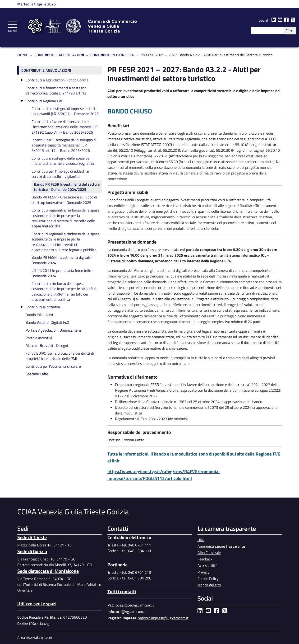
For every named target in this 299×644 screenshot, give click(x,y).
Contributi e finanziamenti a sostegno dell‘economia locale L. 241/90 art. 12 (56, 90)
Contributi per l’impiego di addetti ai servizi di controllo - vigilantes (60, 174)
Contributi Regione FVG (112, 55)
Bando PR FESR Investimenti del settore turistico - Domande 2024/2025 (67, 187)
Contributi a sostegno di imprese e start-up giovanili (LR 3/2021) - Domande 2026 (65, 111)
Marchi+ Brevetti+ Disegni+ (48, 345)
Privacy (203, 572)
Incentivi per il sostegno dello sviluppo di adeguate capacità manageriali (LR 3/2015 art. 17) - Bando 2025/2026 (64, 145)
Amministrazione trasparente (221, 546)
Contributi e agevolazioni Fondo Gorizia (57, 80)
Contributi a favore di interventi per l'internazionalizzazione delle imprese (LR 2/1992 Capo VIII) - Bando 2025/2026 (65, 127)
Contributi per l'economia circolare (53, 366)
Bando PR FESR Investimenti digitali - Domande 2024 (62, 260)
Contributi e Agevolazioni (59, 55)
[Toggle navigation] (13, 26)
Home (23, 55)
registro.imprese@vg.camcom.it (163, 618)
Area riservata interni (35, 637)
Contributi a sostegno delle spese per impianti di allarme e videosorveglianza (63, 161)
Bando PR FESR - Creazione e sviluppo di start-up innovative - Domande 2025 (64, 200)
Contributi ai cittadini (43, 307)
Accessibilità (207, 565)
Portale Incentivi (39, 338)
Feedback (205, 559)
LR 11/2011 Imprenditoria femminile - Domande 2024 (63, 273)
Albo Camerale (209, 553)
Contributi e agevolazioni (46, 70)
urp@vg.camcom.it (131, 611)
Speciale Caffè (37, 374)
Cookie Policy (208, 578)
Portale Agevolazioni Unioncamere (53, 330)
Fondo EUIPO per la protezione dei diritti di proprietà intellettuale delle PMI (60, 356)
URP (201, 540)
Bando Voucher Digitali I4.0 (47, 322)
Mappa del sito (209, 585)
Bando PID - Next (39, 315)
